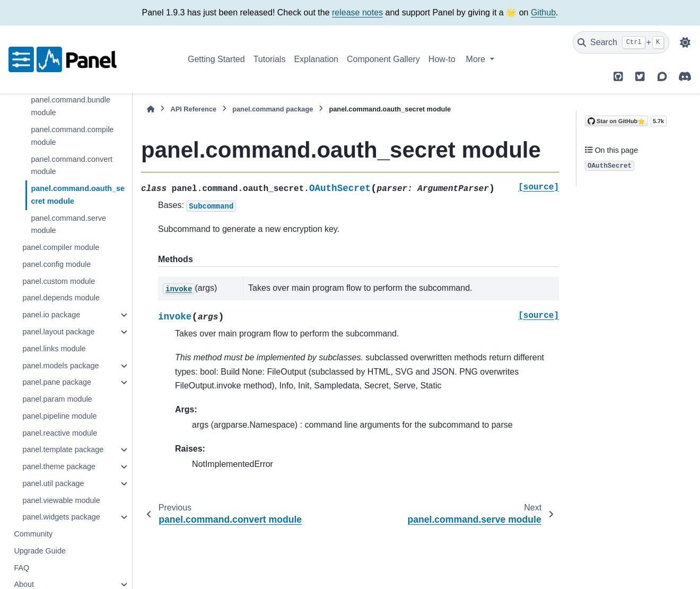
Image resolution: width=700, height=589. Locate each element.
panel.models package (60, 366)
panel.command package (273, 109)
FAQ (21, 568)
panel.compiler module (61, 247)
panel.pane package (57, 382)
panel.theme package (59, 466)
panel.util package (53, 483)
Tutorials (270, 59)
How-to (442, 59)
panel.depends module (61, 298)
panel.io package (51, 315)
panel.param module (57, 399)
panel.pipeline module (59, 416)
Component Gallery (383, 59)
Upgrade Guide (40, 551)
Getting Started (216, 59)
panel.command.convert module (72, 166)
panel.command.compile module (72, 136)
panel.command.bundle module (71, 106)
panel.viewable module (61, 500)
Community (33, 534)
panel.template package (63, 449)
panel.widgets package (61, 517)
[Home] (151, 109)
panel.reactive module (60, 433)
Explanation (316, 59)
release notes (357, 12)
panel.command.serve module (68, 224)
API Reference (193, 109)
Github (543, 12)
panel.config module (56, 264)
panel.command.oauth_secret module (78, 195)
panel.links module (54, 349)
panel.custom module (59, 281)
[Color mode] (685, 42)
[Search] (621, 42)
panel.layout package (58, 332)
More (477, 59)
